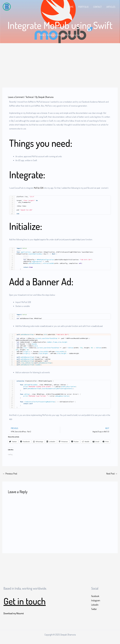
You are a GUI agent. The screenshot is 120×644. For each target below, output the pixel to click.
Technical (30, 97)
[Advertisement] (60, 61)
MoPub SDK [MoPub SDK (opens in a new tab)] (39, 188)
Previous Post (10, 473)
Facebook (95, 596)
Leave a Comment (16, 97)
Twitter (94, 609)
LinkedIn (95, 605)
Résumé (20, 613)
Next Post (112, 473)
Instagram (96, 600)
